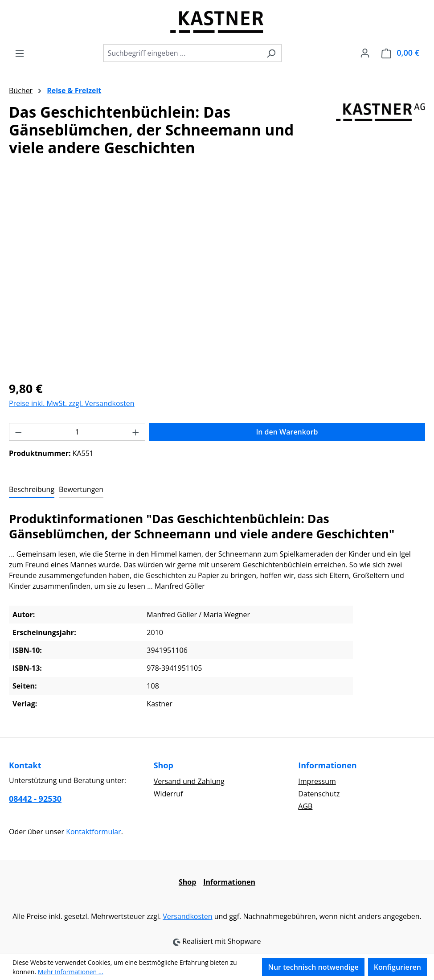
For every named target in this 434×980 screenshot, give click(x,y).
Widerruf (168, 794)
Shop (164, 765)
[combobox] (182, 53)
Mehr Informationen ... (71, 972)
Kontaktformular (94, 832)
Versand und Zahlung (189, 781)
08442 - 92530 (35, 799)
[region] (217, 277)
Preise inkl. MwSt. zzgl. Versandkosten (72, 403)
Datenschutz (319, 794)
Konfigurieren (397, 967)
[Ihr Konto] (365, 53)
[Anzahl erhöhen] (136, 432)
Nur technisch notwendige (313, 967)
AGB (305, 806)
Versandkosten (187, 916)
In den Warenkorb (287, 432)
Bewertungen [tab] (81, 489)
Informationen (327, 765)
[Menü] (20, 53)
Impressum (317, 781)
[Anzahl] (77, 432)
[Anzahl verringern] (18, 432)
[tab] (32, 490)
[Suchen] (271, 53)
